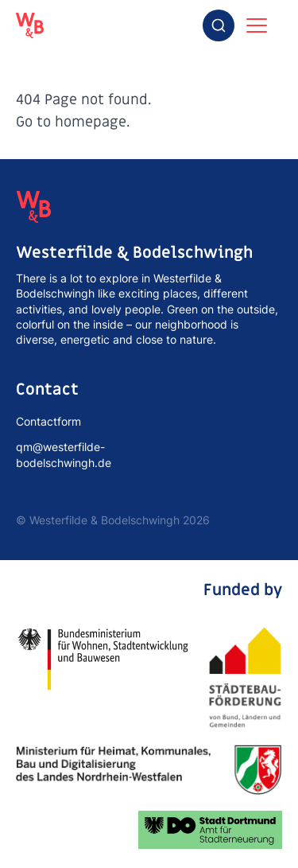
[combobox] (219, 25)
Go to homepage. (73, 122)
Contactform (48, 421)
